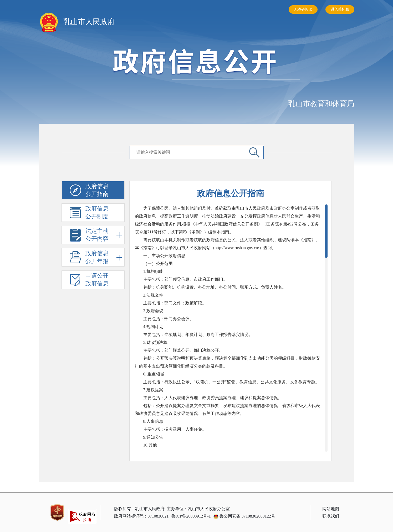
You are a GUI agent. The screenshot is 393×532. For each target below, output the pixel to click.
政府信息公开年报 (104, 257)
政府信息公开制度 (98, 213)
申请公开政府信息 (98, 280)
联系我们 (331, 516)
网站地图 (331, 509)
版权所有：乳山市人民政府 (139, 509)
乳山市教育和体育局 (321, 104)
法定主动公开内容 (104, 235)
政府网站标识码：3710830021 (141, 516)
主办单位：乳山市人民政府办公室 (198, 509)
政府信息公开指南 (98, 190)
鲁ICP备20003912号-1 (191, 516)
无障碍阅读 (303, 9)
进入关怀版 (340, 9)
